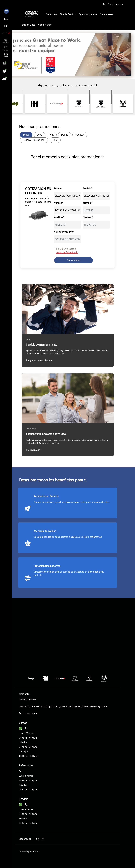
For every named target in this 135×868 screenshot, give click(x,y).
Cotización (51, 14)
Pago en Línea (28, 25)
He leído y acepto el (67, 251)
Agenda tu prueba (88, 14)
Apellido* (59, 217)
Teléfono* (88, 217)
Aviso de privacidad (29, 851)
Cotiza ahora (74, 260)
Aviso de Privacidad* (67, 252)
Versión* (59, 203)
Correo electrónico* (64, 232)
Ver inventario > (34, 450)
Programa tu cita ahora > (39, 361)
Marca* (58, 188)
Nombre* (88, 203)
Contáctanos (45, 25)
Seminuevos (106, 14)
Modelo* (87, 188)
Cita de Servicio (68, 14)
